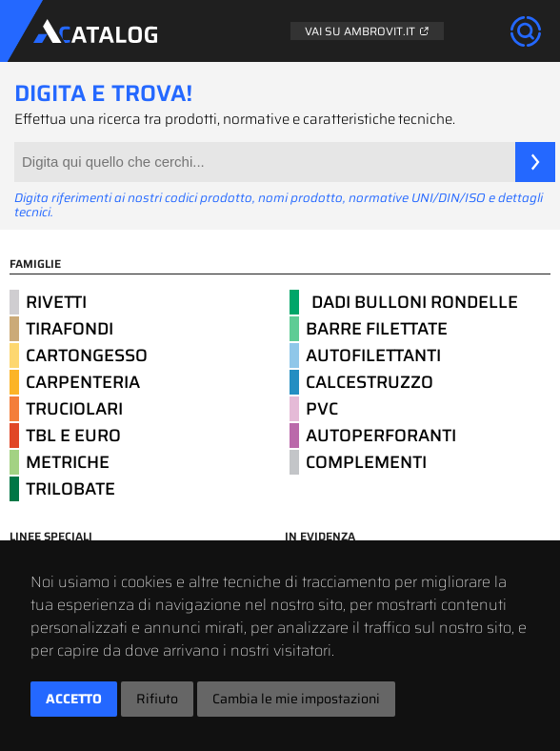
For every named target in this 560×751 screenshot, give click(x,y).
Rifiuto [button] (157, 699)
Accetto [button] (74, 699)
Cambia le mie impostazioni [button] (296, 699)
